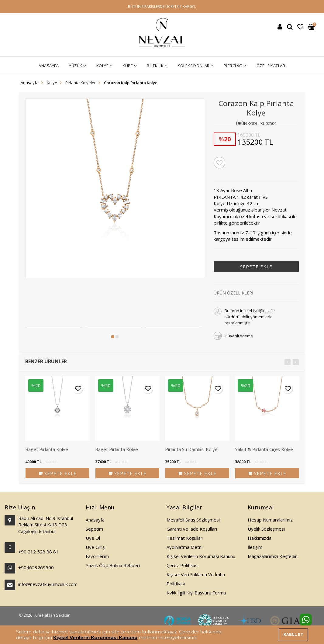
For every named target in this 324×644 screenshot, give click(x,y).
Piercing (235, 66)
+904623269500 (36, 567)
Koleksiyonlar (195, 66)
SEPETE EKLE (256, 267)
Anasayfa (49, 66)
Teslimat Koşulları (185, 538)
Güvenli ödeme (239, 336)
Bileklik (157, 66)
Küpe (129, 66)
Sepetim (94, 529)
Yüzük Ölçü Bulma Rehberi (113, 565)
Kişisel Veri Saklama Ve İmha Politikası (196, 579)
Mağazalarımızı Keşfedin (273, 556)
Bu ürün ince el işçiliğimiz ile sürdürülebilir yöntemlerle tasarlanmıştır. (250, 317)
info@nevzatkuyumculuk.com (47, 584)
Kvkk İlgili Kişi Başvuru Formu (196, 593)
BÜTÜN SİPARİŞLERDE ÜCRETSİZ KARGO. (162, 7)
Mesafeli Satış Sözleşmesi (193, 520)
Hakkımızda (260, 538)
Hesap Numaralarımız (270, 520)
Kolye (104, 66)
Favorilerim (97, 556)
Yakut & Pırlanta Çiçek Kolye (264, 449)
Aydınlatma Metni (184, 547)
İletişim (255, 547)
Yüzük (78, 66)
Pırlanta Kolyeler (81, 83)
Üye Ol (93, 538)
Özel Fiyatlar (271, 66)
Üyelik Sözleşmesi (266, 529)
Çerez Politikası (183, 565)
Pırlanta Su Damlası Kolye (191, 449)
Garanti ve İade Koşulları (192, 529)
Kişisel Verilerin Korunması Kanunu (95, 637)
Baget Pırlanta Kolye (47, 449)
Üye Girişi (96, 547)
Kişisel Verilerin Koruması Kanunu (201, 556)
